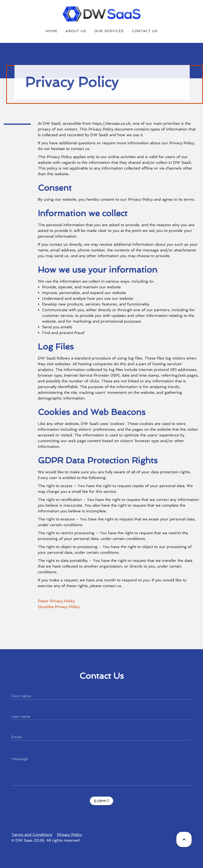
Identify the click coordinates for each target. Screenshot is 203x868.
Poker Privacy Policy (56, 601)
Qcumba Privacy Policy (59, 607)
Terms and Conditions (32, 835)
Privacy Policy (70, 835)
